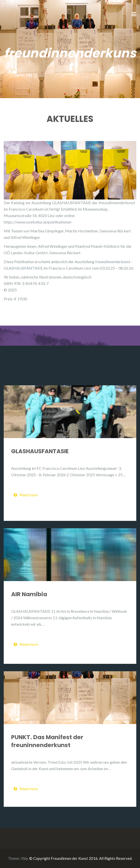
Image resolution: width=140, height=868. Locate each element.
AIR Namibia (29, 594)
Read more (26, 495)
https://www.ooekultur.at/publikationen (38, 222)
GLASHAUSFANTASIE (40, 451)
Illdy (24, 858)
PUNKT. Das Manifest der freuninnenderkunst (47, 741)
